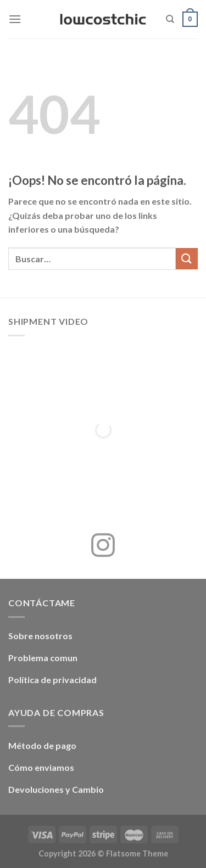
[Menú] (15, 19)
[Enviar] (187, 259)
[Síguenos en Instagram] (103, 547)
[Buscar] (170, 19)
